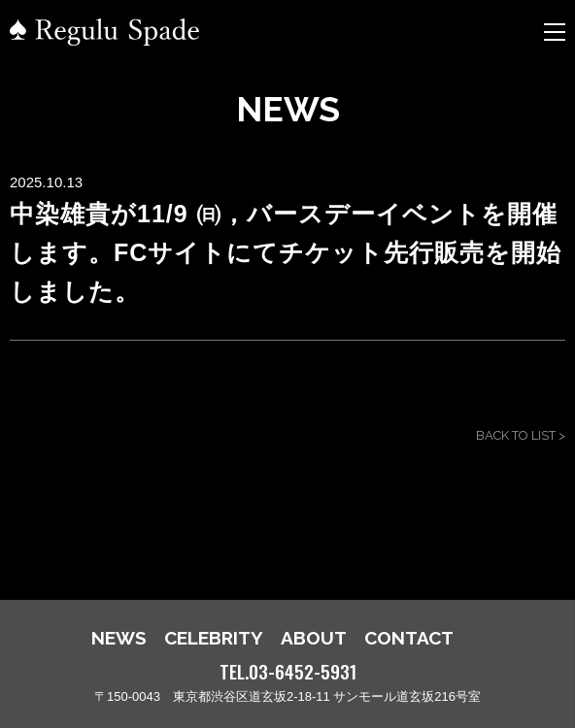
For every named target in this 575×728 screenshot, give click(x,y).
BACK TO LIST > (521, 435)
